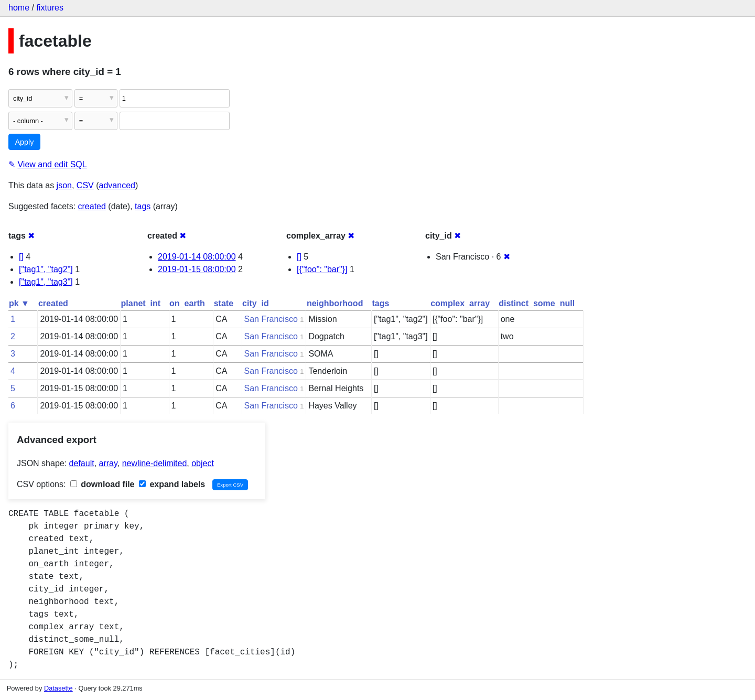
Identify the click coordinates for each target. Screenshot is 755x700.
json (64, 185)
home (19, 8)
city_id (256, 303)
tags (143, 206)
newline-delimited (155, 463)
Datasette (58, 688)
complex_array (460, 303)
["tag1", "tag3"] (46, 282)
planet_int (141, 303)
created (92, 206)
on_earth (187, 303)
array (108, 463)
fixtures (50, 8)
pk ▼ (19, 303)
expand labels (172, 484)
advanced (117, 185)
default (82, 463)
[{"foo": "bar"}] (322, 269)
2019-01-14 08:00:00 (197, 257)
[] (21, 257)
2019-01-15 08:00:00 (197, 269)
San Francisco (271, 319)
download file (103, 484)
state (224, 303)
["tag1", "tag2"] (46, 269)
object (203, 463)
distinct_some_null (537, 303)
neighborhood (335, 303)
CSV (85, 185)
